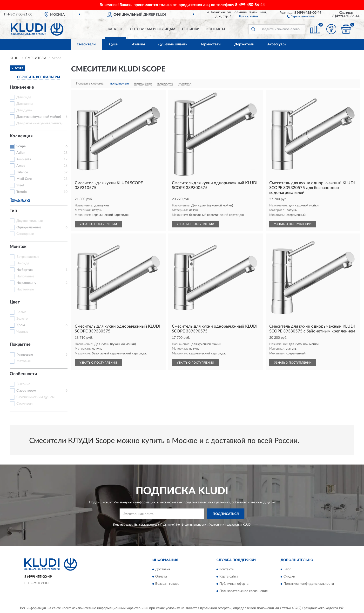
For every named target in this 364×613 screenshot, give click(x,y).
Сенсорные (25, 234)
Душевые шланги (173, 44)
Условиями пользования (226, 525)
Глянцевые (25, 355)
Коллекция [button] (21, 136)
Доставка (163, 569)
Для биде (24, 97)
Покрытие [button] (20, 345)
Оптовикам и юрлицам (153, 29)
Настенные (25, 289)
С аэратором (26, 391)
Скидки (289, 577)
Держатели (244, 44)
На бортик (25, 270)
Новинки (191, 29)
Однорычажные (29, 227)
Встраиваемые (28, 257)
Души (114, 44)
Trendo (22, 192)
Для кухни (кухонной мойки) (39, 117)
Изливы (138, 44)
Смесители (86, 44)
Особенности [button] (23, 374)
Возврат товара (167, 584)
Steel (20, 185)
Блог (287, 569)
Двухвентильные (30, 221)
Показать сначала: (90, 84)
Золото (22, 319)
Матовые (24, 361)
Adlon (21, 153)
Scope (21, 146)
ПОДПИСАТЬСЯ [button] (226, 514)
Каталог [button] (115, 29)
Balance (22, 172)
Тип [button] (13, 211)
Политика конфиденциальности (309, 584)
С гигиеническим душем (35, 397)
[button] (300, 16)
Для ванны (25, 104)
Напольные (25, 276)
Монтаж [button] (18, 247)
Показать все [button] (20, 200)
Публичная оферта (234, 584)
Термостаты (211, 44)
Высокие (23, 384)
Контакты (216, 29)
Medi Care (24, 179)
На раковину (26, 283)
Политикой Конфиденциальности (183, 525)
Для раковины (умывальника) (39, 123)
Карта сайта (229, 577)
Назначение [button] (22, 87)
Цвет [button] (15, 302)
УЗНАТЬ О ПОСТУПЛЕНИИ (98, 224)
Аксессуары (277, 44)
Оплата (161, 577)
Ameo (21, 166)
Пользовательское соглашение (243, 591)
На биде (23, 263)
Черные (22, 332)
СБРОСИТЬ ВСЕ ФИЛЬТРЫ (39, 77)
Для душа (24, 110)
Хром (21, 325)
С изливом (24, 404)
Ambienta (24, 159)
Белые (21, 312)
